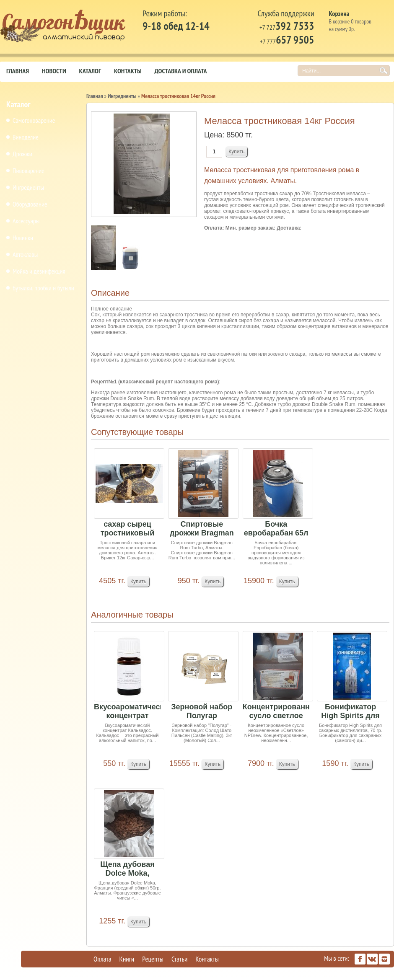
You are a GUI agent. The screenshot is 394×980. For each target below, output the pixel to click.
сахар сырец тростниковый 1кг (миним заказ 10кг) (127, 529)
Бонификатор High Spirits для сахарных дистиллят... (350, 712)
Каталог (90, 71)
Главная (18, 71)
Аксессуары (26, 221)
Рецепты (153, 959)
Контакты (128, 71)
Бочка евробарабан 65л (276, 529)
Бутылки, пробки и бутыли (43, 288)
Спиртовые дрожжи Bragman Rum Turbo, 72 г (202, 529)
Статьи (179, 959)
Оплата (102, 959)
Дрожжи (22, 154)
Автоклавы (25, 254)
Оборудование (30, 204)
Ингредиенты (28, 187)
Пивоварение (29, 171)
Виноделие (26, 137)
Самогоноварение (34, 120)
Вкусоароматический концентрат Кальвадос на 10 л (127, 712)
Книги (127, 959)
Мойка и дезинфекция (39, 271)
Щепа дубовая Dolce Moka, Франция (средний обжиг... (128, 869)
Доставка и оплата (181, 71)
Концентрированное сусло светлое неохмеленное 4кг (276, 712)
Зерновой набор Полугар (202, 711)
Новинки (23, 238)
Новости (54, 71)
